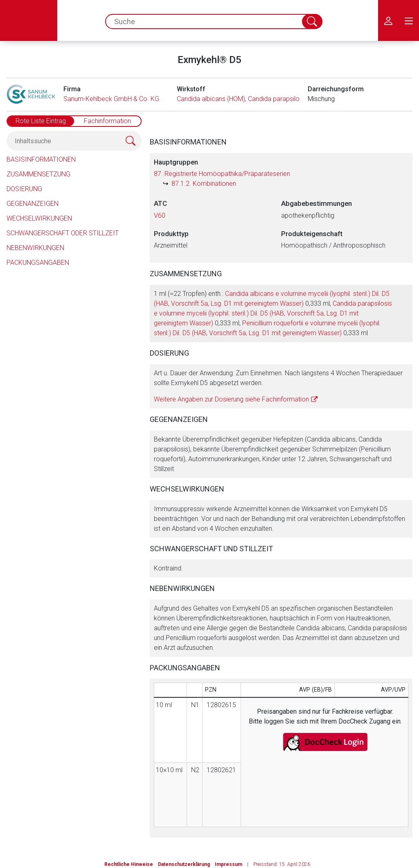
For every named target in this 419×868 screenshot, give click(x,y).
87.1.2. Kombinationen (204, 184)
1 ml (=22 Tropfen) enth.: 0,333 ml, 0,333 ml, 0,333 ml (273, 313)
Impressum (229, 864)
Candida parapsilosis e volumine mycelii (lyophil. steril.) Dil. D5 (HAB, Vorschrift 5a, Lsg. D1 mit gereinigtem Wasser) (273, 313)
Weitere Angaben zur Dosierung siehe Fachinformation (231, 399)
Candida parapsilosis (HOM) (287, 99)
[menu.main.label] (409, 20)
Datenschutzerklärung (184, 864)
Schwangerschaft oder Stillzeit (63, 233)
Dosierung (24, 189)
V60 (160, 215)
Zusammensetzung (38, 174)
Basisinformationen (41, 159)
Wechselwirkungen (39, 218)
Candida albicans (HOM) (211, 99)
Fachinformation (107, 121)
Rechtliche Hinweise (129, 864)
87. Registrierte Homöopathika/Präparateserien (222, 174)
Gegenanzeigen (33, 204)
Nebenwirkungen (35, 248)
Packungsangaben (38, 263)
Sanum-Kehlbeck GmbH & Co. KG (111, 99)
